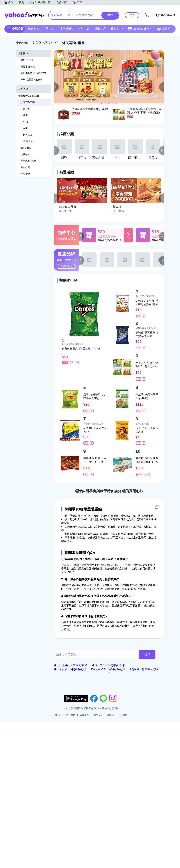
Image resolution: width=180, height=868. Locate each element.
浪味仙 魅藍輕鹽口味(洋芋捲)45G (147, 334)
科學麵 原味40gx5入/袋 (95, 430)
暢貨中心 (84, 29)
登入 (132, 15)
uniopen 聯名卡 (140, 29)
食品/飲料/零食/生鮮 (29, 96)
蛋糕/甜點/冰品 (28, 161)
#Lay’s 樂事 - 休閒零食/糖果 (71, 665)
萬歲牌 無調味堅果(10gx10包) (147, 396)
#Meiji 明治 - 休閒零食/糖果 (70, 669)
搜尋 (147, 654)
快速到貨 (67, 29)
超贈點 (164, 29)
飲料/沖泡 (26, 148)
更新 (115, 708)
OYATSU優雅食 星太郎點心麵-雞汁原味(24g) (147, 303)
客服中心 (57, 715)
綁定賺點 (34, 29)
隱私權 (110, 715)
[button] (56, 87)
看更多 (117, 29)
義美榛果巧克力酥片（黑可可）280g (95, 460)
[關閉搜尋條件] (69, 15)
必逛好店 (100, 29)
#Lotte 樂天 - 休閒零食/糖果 (108, 665)
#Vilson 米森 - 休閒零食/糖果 (108, 669)
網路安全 (98, 715)
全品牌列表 (66, 266)
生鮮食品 (25, 174)
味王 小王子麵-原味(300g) (147, 430)
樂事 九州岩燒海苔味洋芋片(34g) (95, 396)
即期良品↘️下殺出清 (32, 80)
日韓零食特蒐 (28, 67)
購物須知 (84, 715)
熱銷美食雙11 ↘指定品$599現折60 (36, 73)
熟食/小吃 (26, 167)
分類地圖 (123, 715)
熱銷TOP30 (27, 60)
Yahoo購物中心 (24, 15)
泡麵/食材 (26, 154)
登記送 (50, 29)
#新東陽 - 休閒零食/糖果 (144, 669)
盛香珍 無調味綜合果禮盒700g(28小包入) (147, 460)
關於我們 (71, 715)
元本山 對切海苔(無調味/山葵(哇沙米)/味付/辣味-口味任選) (147, 365)
